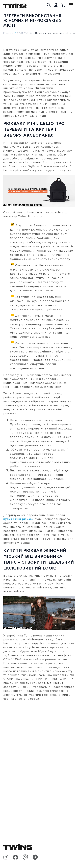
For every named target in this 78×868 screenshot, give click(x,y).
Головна (8, 33)
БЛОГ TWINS (24, 33)
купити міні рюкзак (18, 519)
